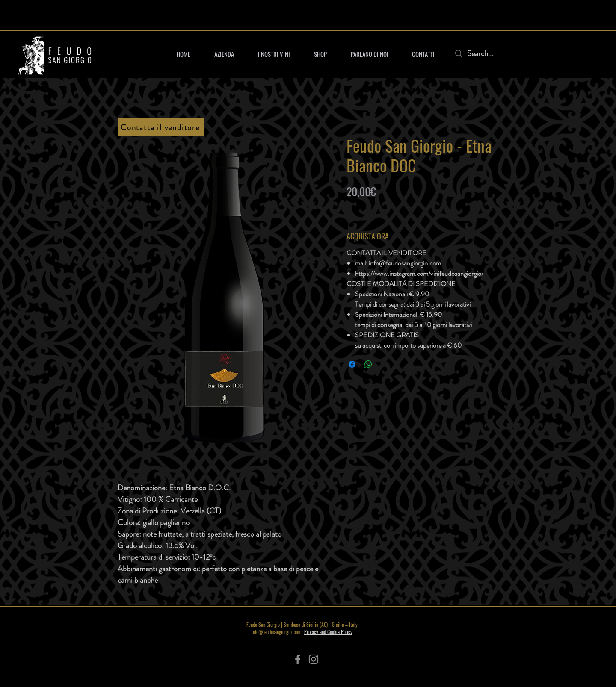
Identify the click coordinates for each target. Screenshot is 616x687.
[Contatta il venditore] (161, 127)
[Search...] (483, 54)
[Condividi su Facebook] (352, 364)
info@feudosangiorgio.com (276, 632)
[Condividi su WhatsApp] (368, 364)
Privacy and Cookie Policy (328, 632)
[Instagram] (314, 659)
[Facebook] (298, 659)
